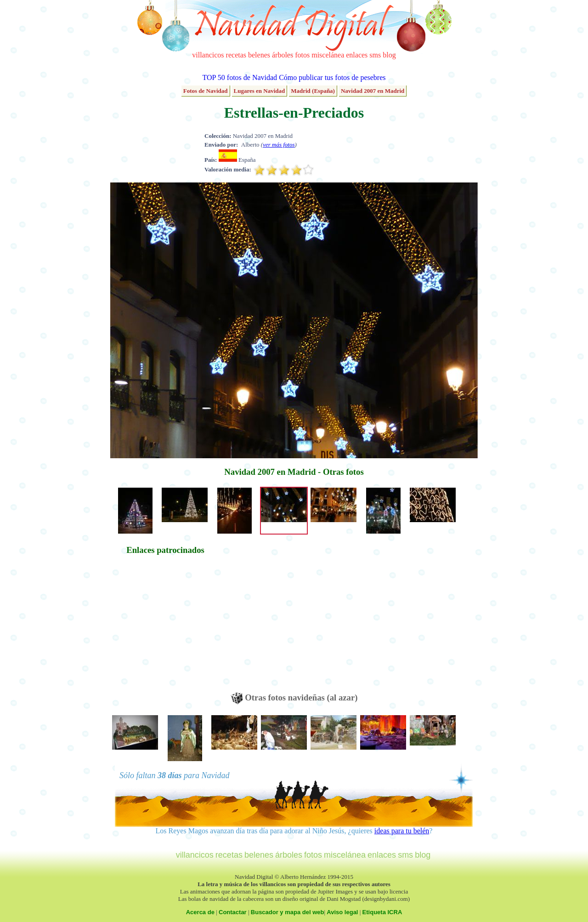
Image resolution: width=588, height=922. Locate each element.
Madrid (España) (313, 91)
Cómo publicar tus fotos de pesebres (332, 77)
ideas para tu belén (402, 831)
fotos (302, 55)
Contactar (233, 912)
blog (389, 55)
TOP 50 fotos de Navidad (240, 77)
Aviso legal (342, 912)
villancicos (208, 55)
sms (375, 55)
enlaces (357, 55)
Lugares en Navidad (260, 91)
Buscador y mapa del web (288, 912)
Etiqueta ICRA (382, 912)
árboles (283, 55)
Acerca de (200, 912)
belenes (259, 55)
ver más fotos (279, 145)
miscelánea (328, 55)
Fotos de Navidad (206, 91)
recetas (236, 55)
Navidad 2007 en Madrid (373, 91)
